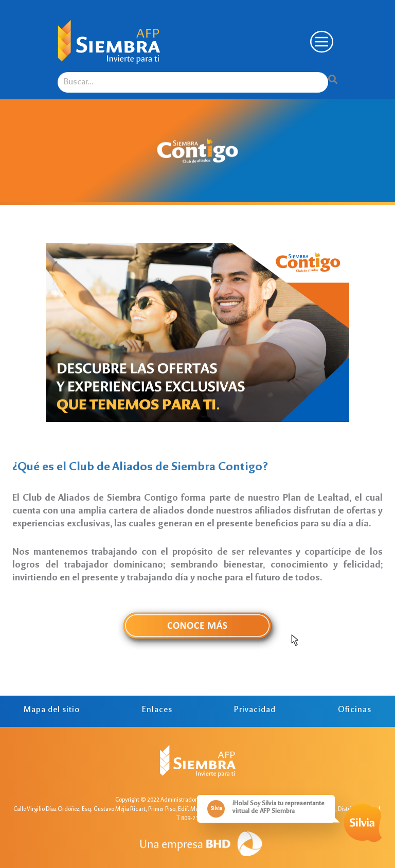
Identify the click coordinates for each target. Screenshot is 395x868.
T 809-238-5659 (196, 819)
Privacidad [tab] (255, 710)
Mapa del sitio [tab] (52, 710)
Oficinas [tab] (355, 710)
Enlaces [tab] (157, 710)
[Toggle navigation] (320, 42)
